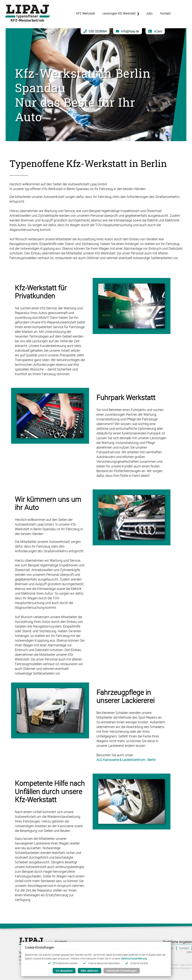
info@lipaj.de (127, 31)
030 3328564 (95, 31)
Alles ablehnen (89, 971)
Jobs (189, 952)
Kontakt (184, 948)
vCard (155, 31)
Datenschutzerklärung (134, 958)
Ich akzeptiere (64, 971)
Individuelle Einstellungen (121, 971)
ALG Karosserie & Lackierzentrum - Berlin (126, 760)
